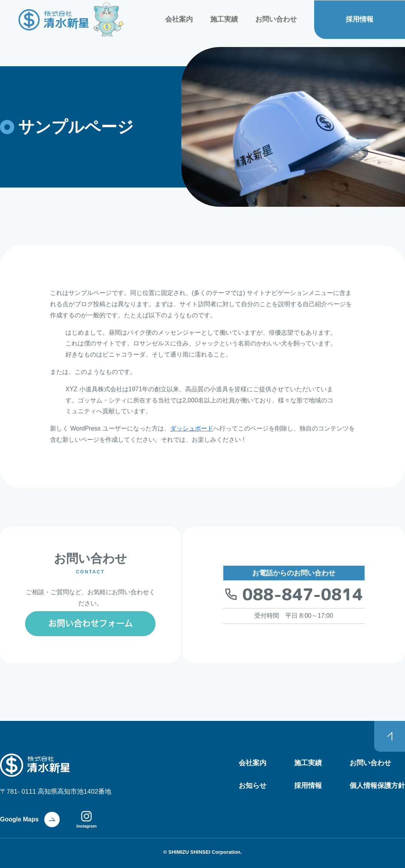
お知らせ (253, 786)
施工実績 (224, 19)
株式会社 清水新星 (54, 20)
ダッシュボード (192, 428)
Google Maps (19, 819)
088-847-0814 (303, 594)
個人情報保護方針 (377, 786)
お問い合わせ (276, 19)
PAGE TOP (390, 736)
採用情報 (360, 19)
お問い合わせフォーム (90, 623)
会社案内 (179, 19)
